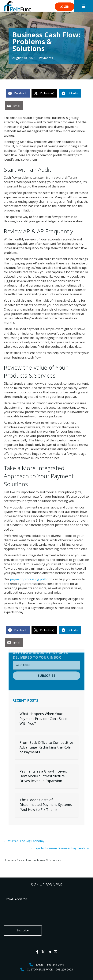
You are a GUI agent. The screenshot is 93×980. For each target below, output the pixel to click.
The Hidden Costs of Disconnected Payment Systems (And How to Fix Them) (46, 805)
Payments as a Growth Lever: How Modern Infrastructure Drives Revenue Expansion (43, 776)
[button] (65, 7)
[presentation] (33, 915)
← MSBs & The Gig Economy (24, 841)
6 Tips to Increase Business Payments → (60, 848)
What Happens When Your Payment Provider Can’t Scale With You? (43, 718)
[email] (46, 657)
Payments (46, 58)
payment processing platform (31, 579)
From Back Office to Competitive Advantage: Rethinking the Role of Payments (46, 747)
